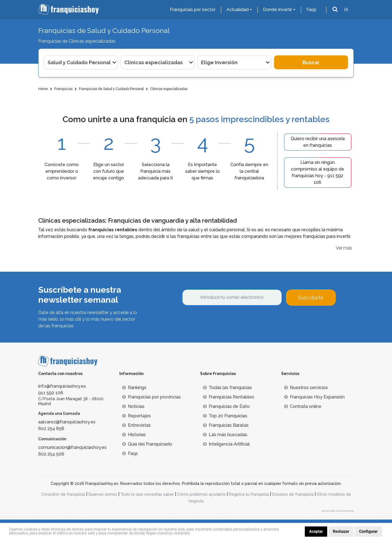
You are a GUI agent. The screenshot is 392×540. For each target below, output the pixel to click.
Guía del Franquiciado (147, 444)
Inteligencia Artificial (226, 444)
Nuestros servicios (306, 388)
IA (346, 10)
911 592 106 (51, 393)
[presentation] (224, 321)
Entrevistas (136, 425)
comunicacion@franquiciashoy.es (72, 447)
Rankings (134, 388)
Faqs (311, 10)
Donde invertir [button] (278, 10)
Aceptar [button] (316, 531)
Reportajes (136, 416)
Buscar (311, 62)
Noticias (133, 406)
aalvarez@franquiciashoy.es (67, 422)
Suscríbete (311, 298)
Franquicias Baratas (226, 425)
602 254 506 (51, 454)
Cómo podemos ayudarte (201, 494)
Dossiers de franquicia (293, 494)
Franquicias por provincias (151, 397)
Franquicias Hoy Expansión (314, 397)
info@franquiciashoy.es (62, 386)
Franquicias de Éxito (226, 406)
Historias (134, 435)
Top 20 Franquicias (225, 416)
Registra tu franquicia (249, 494)
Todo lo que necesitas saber (147, 494)
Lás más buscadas (225, 435)
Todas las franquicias (227, 388)
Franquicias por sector (193, 10)
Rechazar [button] (341, 531)
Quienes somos (103, 494)
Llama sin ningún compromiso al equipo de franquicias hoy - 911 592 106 (318, 172)
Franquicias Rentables (229, 397)
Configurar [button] (368, 531)
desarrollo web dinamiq (338, 511)
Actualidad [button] (238, 10)
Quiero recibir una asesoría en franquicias (318, 142)
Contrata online (303, 406)
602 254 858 (51, 429)
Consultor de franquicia (63, 494)
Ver (339, 248)
